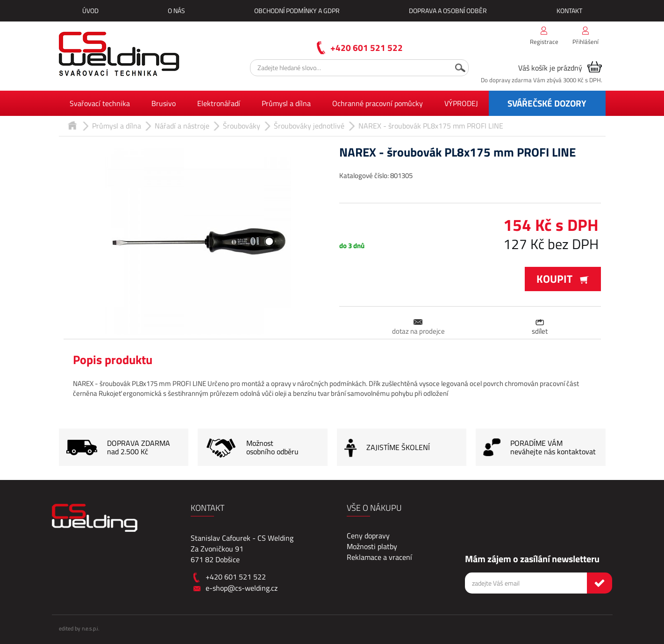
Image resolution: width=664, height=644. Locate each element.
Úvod (90, 11)
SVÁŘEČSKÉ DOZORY (547, 103)
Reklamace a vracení (379, 557)
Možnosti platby (372, 546)
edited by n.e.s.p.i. (79, 628)
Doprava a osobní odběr (448, 11)
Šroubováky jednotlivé (309, 126)
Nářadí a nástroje (182, 126)
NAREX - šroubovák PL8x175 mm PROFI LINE (431, 126)
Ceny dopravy (368, 536)
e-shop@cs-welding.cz (242, 588)
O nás (176, 11)
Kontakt (569, 11)
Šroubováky (242, 126)
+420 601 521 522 (367, 47)
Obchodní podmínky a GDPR (297, 11)
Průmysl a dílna (286, 103)
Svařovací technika (100, 103)
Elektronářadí (219, 103)
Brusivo (164, 103)
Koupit (563, 279)
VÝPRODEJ (461, 103)
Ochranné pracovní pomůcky (378, 103)
